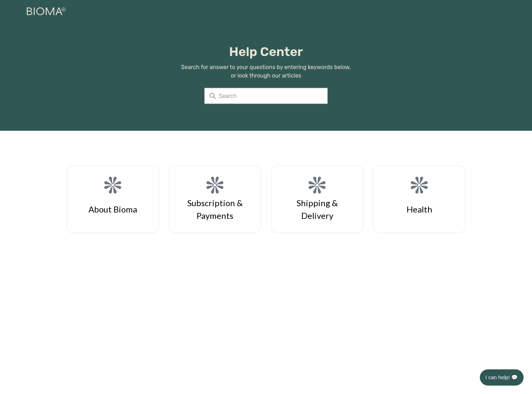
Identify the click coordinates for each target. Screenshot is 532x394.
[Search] (266, 96)
